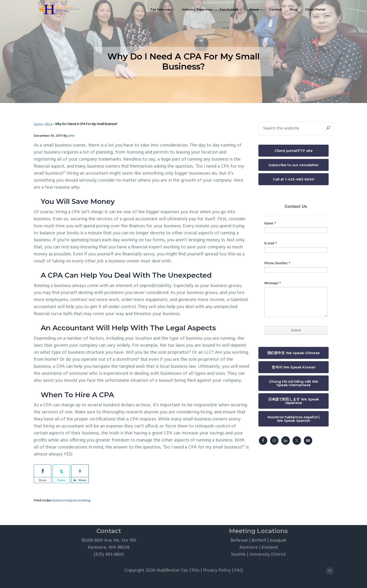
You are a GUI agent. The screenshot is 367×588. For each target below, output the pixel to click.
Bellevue (239, 540)
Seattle (238, 555)
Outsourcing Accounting (71, 500)
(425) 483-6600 (109, 555)
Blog (49, 124)
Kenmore (249, 548)
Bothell (259, 540)
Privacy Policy (217, 570)
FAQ (239, 570)
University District (268, 555)
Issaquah (278, 540)
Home (38, 124)
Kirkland (270, 548)
